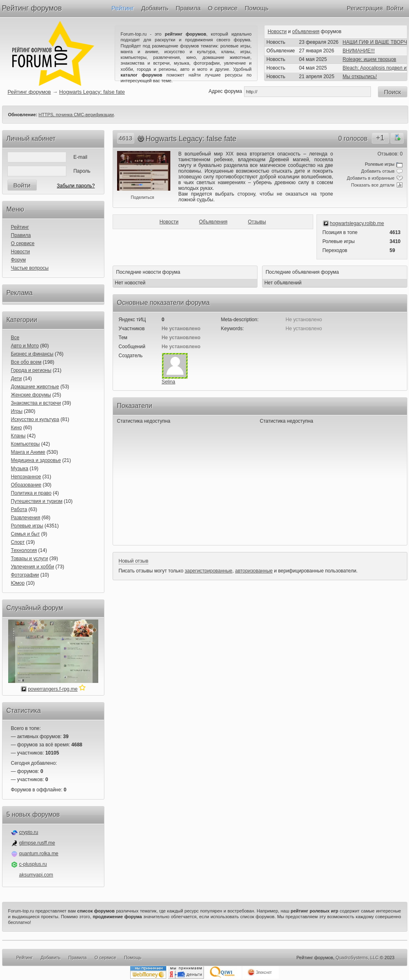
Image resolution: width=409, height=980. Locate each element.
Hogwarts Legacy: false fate (92, 92)
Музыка (20, 469)
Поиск (393, 92)
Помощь (257, 8)
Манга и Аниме (28, 452)
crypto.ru (29, 832)
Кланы (18, 436)
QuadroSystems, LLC (357, 957)
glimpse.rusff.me (37, 843)
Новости (277, 32)
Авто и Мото (25, 346)
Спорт (18, 542)
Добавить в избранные (371, 178)
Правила (188, 8)
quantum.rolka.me (39, 854)
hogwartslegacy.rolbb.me (357, 223)
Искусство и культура (35, 419)
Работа (19, 509)
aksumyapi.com (36, 875)
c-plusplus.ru (33, 864)
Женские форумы (31, 395)
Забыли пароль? (76, 186)
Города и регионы (31, 370)
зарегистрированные (208, 571)
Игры (17, 411)
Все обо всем (26, 362)
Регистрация (365, 8)
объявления (306, 32)
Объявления (213, 222)
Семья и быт (26, 534)
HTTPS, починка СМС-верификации (76, 115)
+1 (380, 138)
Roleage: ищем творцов (369, 59)
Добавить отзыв (378, 171)
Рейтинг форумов (32, 8)
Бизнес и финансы (32, 354)
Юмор (18, 583)
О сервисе (223, 8)
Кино (17, 428)
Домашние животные (35, 387)
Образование (26, 485)
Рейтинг (123, 8)
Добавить (155, 8)
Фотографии (25, 575)
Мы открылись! (360, 77)
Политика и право (31, 493)
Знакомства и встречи (36, 403)
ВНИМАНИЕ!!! (359, 51)
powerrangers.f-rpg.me (53, 689)
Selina (168, 382)
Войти (395, 8)
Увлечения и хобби (33, 567)
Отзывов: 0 (390, 154)
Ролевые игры (27, 526)
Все (15, 338)
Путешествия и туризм (37, 501)
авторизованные (254, 571)
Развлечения (26, 518)
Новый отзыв (134, 561)
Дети (17, 378)
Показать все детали (373, 185)
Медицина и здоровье (36, 460)
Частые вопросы (30, 268)
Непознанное (26, 477)
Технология (24, 550)
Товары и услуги (30, 559)
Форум (18, 260)
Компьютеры (26, 444)
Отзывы (257, 222)
